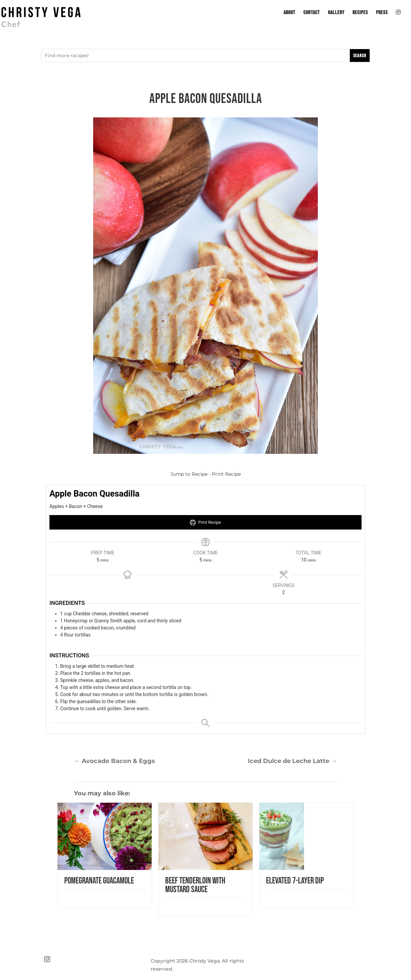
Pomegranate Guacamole (99, 881)
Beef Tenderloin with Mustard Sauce (195, 885)
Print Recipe (226, 474)
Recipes (360, 13)
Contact (312, 13)
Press (382, 13)
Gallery (336, 13)
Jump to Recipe (189, 474)
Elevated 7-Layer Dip (295, 881)
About (289, 13)
